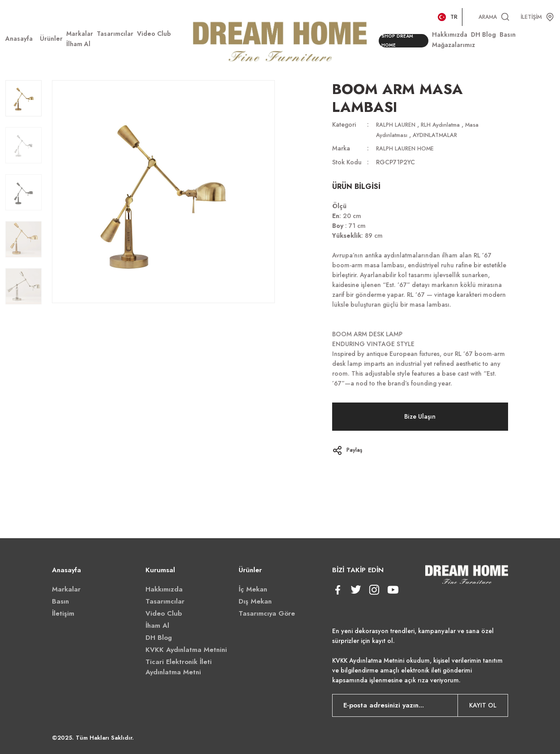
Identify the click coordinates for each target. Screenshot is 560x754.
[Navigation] (51, 39)
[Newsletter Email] (420, 705)
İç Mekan (253, 588)
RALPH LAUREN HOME (409, 148)
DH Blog (159, 637)
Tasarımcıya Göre (267, 613)
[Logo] (280, 40)
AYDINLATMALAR (444, 134)
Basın (60, 600)
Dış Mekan (255, 600)
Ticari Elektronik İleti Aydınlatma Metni (179, 666)
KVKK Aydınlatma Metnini (186, 649)
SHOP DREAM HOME (400, 41)
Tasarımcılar (165, 600)
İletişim (63, 613)
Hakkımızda (164, 588)
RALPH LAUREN (398, 124)
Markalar (66, 588)
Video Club (164, 613)
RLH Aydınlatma (449, 124)
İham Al (157, 625)
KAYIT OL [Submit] (483, 705)
